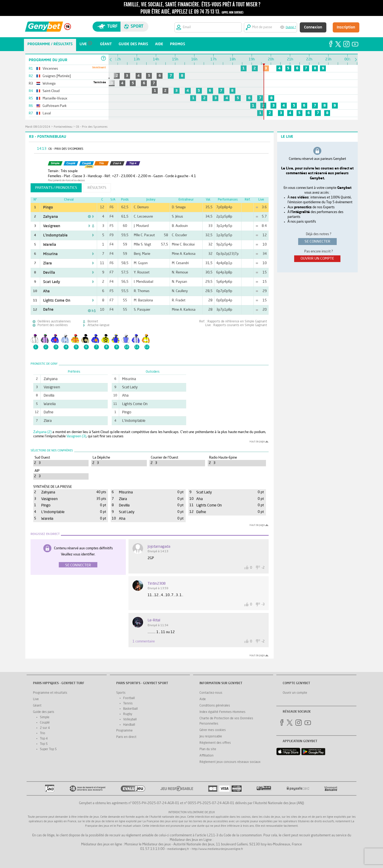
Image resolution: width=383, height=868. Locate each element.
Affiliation (207, 756)
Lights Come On (57, 301)
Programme (124, 731)
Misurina (50, 254)
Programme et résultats (50, 693)
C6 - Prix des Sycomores (92, 127)
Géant (37, 706)
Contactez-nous (211, 693)
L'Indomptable (55, 235)
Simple (45, 717)
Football (129, 698)
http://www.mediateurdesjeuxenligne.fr (217, 849)
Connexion (313, 27)
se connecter (317, 242)
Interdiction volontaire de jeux (192, 813)
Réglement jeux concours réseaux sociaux (230, 762)
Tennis (128, 704)
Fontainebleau (63, 127)
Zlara (47, 263)
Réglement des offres (215, 743)
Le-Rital (154, 620)
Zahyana (51, 217)
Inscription (346, 27)
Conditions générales (215, 706)
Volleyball (130, 720)
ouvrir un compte (317, 259)
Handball (129, 725)
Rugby (128, 714)
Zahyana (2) (42, 432)
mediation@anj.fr (178, 849)
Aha (46, 291)
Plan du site (208, 749)
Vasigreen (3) (76, 436)
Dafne (48, 310)
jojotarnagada (159, 547)
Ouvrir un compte (295, 693)
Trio (43, 733)
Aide (203, 699)
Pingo (48, 207)
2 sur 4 (45, 728)
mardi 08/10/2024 (38, 127)
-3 (263, 605)
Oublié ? (291, 28)
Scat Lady (52, 282)
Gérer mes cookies (213, 730)
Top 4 (44, 739)
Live (36, 699)
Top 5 (44, 744)
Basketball (130, 709)
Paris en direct (126, 737)
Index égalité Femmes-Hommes (222, 712)
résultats (97, 188)
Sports (121, 693)
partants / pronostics (56, 188)
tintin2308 (157, 584)
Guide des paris (44, 712)
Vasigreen (52, 226)
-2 (263, 568)
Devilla (49, 273)
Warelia (50, 245)
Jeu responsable (211, 737)
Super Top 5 (48, 749)
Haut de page (257, 442)
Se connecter (78, 565)
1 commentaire (144, 641)
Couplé (45, 723)
